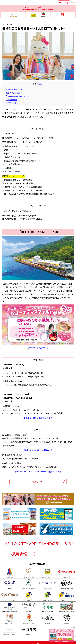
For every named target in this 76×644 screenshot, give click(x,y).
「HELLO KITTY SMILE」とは (16, 96)
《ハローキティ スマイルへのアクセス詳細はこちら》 (38, 472)
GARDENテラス (14, 89)
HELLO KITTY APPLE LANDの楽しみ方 (38, 544)
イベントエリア (14, 93)
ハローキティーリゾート (38, 8)
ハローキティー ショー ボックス (38, 15)
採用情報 (19, 554)
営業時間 (12, 100)
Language (65, 2)
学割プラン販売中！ (38, 348)
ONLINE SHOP (63, 15)
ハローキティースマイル (13, 15)
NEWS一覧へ (38, 482)
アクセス (11, 103)
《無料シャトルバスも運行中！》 (38, 450)
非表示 (40, 84)
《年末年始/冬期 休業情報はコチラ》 (38, 418)
